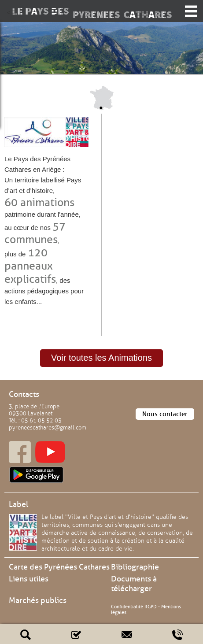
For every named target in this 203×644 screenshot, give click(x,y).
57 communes (35, 233)
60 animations (39, 202)
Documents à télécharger (134, 584)
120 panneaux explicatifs (30, 266)
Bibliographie (135, 567)
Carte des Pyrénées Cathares (59, 567)
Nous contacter (165, 414)
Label (18, 504)
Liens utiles (29, 579)
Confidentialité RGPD (134, 607)
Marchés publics (38, 600)
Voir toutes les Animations (101, 358)
